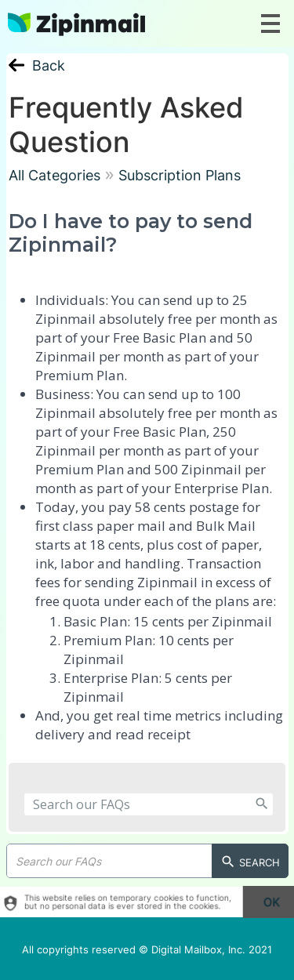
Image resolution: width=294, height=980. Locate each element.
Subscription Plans (180, 175)
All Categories (54, 175)
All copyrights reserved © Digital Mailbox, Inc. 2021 (147, 949)
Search (250, 863)
